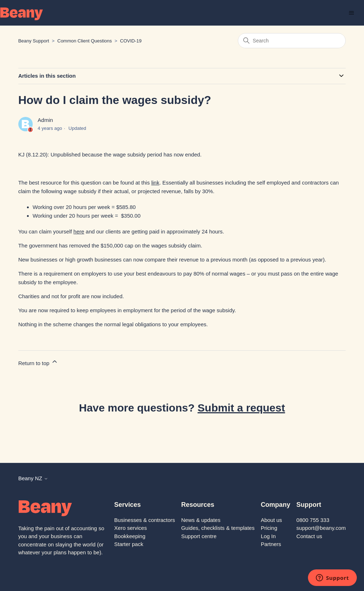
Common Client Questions (85, 41)
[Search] (292, 41)
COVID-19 (131, 41)
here (79, 231)
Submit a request (241, 408)
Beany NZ (33, 478)
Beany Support (34, 41)
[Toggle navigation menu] (351, 13)
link (155, 183)
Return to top (38, 362)
